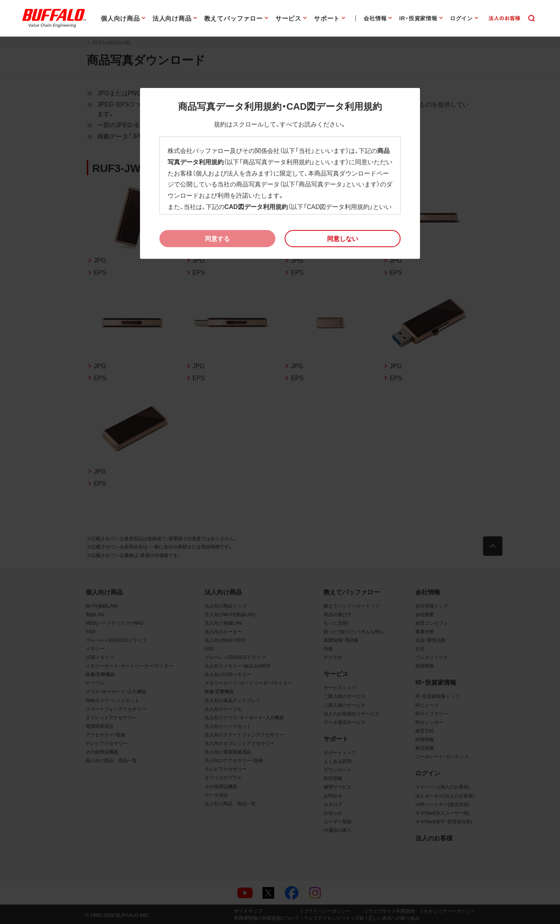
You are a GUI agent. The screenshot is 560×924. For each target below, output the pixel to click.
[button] (343, 239)
